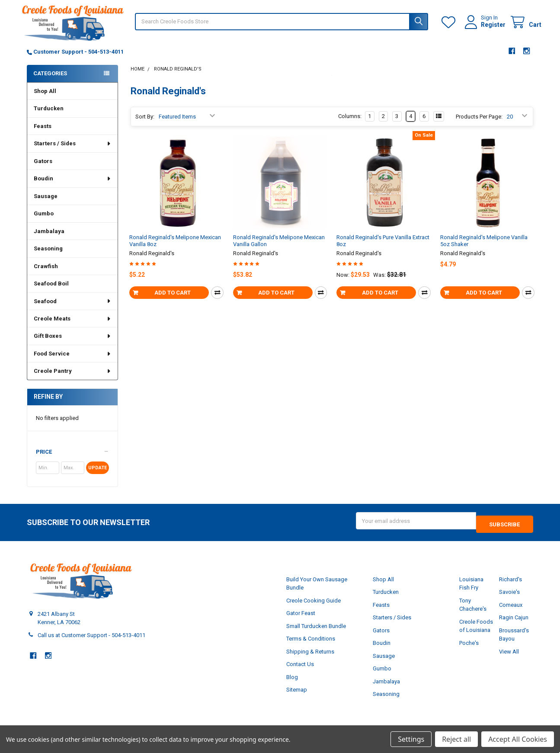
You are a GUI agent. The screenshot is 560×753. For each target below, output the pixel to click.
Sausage (46, 205)
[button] (72, 461)
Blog (292, 682)
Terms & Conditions (311, 644)
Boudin (72, 187)
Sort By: (145, 125)
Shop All (45, 100)
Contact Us (300, 670)
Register (485, 29)
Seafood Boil (51, 292)
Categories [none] (50, 82)
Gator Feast (301, 619)
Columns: (350, 125)
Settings (411, 739)
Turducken (49, 117)
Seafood (72, 310)
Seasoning (48, 257)
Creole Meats (72, 327)
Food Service (72, 362)
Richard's (510, 585)
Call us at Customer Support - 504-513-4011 (91, 640)
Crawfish (46, 275)
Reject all (456, 739)
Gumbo (44, 222)
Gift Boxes (72, 344)
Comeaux (511, 610)
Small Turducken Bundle (316, 631)
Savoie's (509, 598)
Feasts (43, 135)
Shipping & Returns (310, 657)
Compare (217, 301)
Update (98, 476)
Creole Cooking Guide (314, 606)
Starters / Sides (72, 152)
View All (509, 657)
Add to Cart (173, 301)
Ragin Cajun (514, 623)
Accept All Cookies (518, 739)
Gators (43, 170)
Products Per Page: (479, 125)
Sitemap (297, 695)
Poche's (469, 648)
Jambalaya (49, 240)
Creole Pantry (72, 380)
